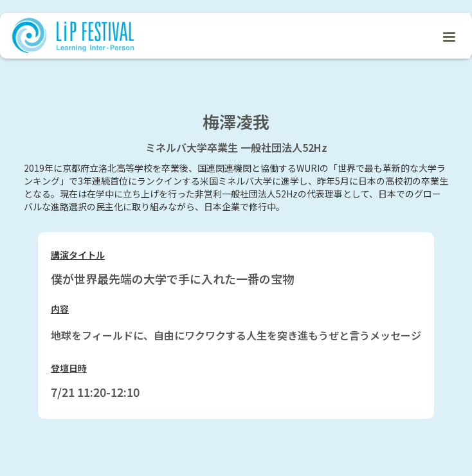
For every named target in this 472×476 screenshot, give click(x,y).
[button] (449, 36)
